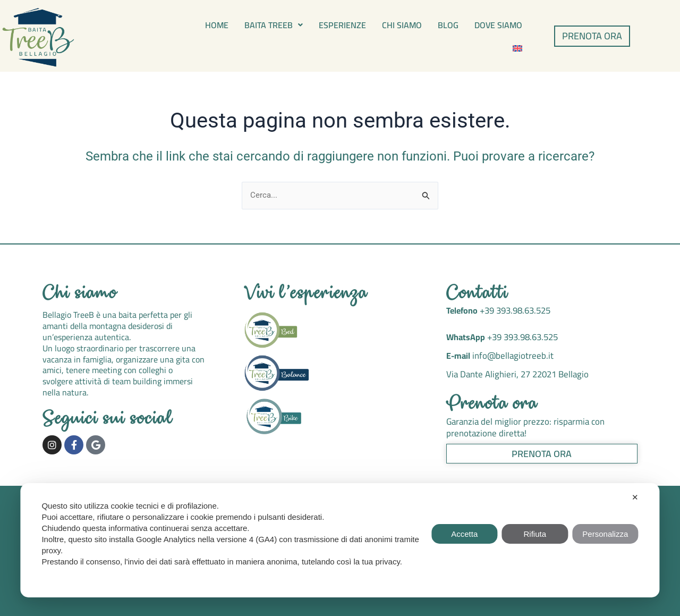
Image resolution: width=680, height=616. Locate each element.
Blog (448, 25)
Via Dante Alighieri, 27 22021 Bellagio (515, 373)
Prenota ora (492, 403)
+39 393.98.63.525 (513, 311)
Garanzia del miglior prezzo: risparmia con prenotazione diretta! (521, 425)
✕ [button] (635, 497)
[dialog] (340, 540)
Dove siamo (498, 25)
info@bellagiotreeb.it (510, 356)
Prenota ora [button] (542, 451)
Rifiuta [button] (535, 534)
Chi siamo (402, 25)
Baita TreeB (274, 25)
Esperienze (342, 25)
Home (217, 25)
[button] (274, 25)
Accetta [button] (464, 534)
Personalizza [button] (605, 534)
